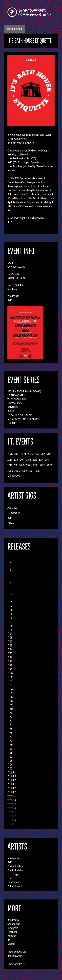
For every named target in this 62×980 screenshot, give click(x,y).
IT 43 (10, 721)
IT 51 (10, 753)
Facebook (12, 932)
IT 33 (10, 685)
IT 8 (9, 586)
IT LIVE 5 (12, 788)
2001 (31, 471)
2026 (10, 454)
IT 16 (10, 618)
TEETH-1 (11, 796)
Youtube (12, 936)
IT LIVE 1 (11, 772)
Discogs (11, 944)
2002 (24, 471)
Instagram (13, 928)
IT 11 (9, 598)
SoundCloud (14, 924)
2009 (28, 465)
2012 (10, 465)
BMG (10, 300)
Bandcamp (13, 920)
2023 (30, 454)
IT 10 (10, 594)
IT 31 (10, 677)
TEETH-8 (12, 824)
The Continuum (17, 399)
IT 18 (10, 626)
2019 (10, 460)
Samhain (12, 289)
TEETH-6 (12, 816)
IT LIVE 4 (12, 784)
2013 (47, 460)
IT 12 (10, 602)
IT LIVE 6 (12, 792)
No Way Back (15, 403)
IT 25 (10, 653)
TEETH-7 (12, 820)
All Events (14, 476)
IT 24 (10, 649)
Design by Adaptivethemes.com (47, 977)
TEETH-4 (12, 808)
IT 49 (10, 745)
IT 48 (10, 741)
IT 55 (10, 768)
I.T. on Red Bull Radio (20, 415)
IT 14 (10, 610)
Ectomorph (14, 513)
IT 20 (10, 634)
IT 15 (10, 614)
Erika (11, 523)
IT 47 (10, 737)
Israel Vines (13, 882)
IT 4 (9, 570)
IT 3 (9, 566)
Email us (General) (17, 952)
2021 (43, 454)
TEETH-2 (12, 800)
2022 (37, 454)
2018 (16, 460)
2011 (16, 465)
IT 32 (10, 681)
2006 (50, 465)
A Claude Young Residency (23, 419)
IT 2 (9, 562)
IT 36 (10, 697)
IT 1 (9, 558)
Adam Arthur (14, 858)
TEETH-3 (12, 804)
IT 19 (10, 630)
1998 (37, 471)
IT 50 (10, 749)
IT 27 (10, 661)
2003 (17, 471)
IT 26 (10, 657)
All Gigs (12, 508)
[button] (15, 29)
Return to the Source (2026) (24, 391)
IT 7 (9, 582)
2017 (22, 460)
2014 (41, 460)
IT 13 (10, 606)
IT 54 (10, 765)
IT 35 (10, 693)
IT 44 (10, 725)
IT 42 (10, 717)
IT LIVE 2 (12, 776)
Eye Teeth (13, 423)
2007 (43, 465)
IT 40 (10, 709)
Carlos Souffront (16, 866)
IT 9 (9, 590)
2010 (22, 465)
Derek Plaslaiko (15, 870)
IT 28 (10, 665)
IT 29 (10, 669)
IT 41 (10, 713)
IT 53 (10, 761)
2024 (23, 454)
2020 (50, 454)
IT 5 (9, 574)
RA (9, 940)
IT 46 (10, 733)
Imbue (11, 411)
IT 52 (10, 757)
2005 (10, 471)
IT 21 (10, 638)
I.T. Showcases (16, 395)
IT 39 (10, 705)
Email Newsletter (16, 964)
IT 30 (10, 673)
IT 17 (10, 622)
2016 (29, 460)
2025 (17, 454)
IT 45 (10, 729)
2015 (35, 460)
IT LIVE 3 (12, 780)
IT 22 (10, 641)
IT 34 (10, 689)
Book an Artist (15, 956)
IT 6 (9, 578)
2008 (36, 465)
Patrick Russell (15, 886)
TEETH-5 (12, 812)
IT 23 (10, 645)
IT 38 (10, 701)
